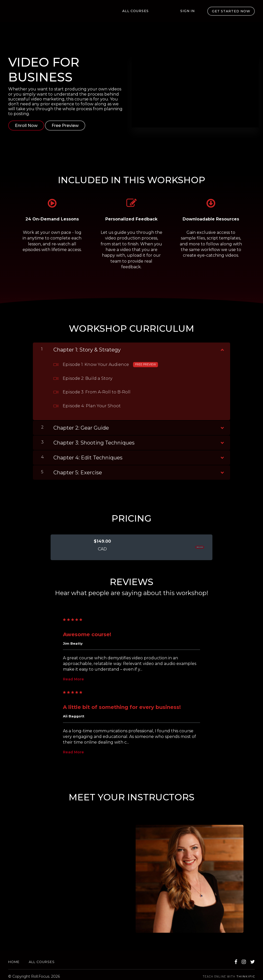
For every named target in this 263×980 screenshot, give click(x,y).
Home (14, 959)
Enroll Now (26, 126)
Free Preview (68, 126)
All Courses (152, 11)
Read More (73, 676)
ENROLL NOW (186, 544)
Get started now (231, 11)
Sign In (191, 11)
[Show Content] (222, 345)
